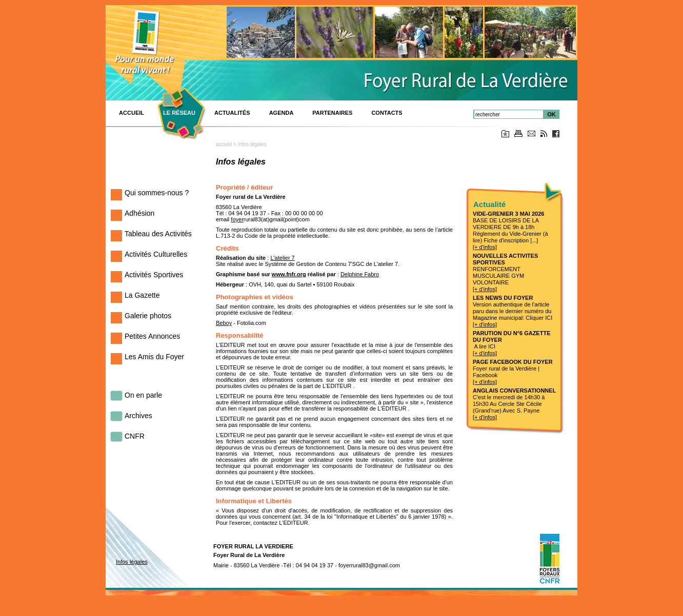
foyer (237, 219)
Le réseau (179, 113)
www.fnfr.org (289, 274)
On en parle (143, 395)
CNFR (135, 436)
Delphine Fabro (360, 274)
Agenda (282, 113)
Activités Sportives (154, 275)
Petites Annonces (152, 336)
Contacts (387, 113)
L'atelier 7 (282, 258)
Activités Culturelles (156, 254)
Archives (138, 416)
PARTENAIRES (332, 113)
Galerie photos (148, 316)
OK (551, 114)
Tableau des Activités (158, 234)
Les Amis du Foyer (154, 357)
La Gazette (142, 295)
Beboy (224, 323)
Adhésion (139, 213)
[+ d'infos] (485, 247)
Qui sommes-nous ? (157, 193)
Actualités (232, 113)
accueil (224, 144)
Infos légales (132, 562)
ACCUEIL (132, 113)
